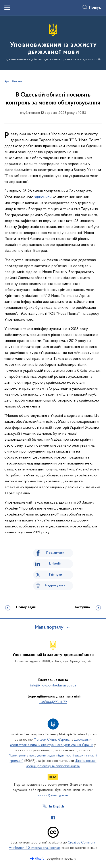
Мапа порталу (49, 627)
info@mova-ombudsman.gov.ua (53, 686)
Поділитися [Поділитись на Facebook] (55, 553)
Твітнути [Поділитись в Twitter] (55, 575)
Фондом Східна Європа (52, 740)
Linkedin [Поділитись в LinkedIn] (55, 564)
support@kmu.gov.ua (53, 795)
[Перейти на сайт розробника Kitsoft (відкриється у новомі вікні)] (37, 859)
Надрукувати (55, 586)
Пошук (95, 8)
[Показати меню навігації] (7, 8)
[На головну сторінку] (53, 42)
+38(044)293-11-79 (53, 702)
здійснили (43, 197)
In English (57, 807)
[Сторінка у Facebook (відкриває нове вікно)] (53, 818)
